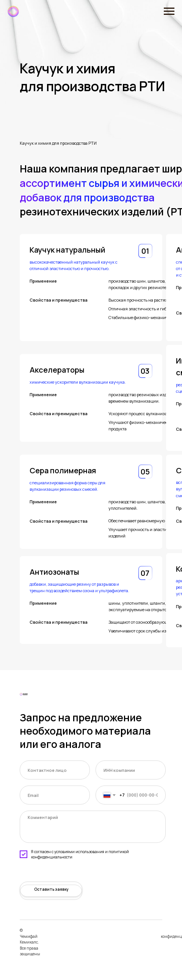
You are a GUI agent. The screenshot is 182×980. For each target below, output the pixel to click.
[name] (55, 770)
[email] (55, 795)
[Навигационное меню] (169, 11)
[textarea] (93, 827)
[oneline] (131, 770)
